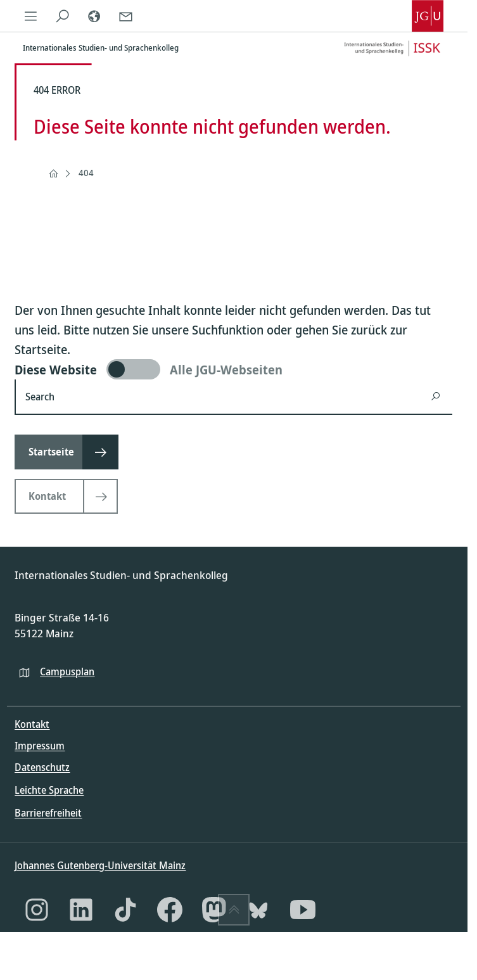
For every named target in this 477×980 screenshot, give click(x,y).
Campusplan (67, 671)
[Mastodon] (214, 910)
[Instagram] (37, 910)
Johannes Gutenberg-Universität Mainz (100, 865)
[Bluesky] (258, 910)
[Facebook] (170, 910)
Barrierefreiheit (48, 813)
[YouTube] (303, 910)
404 (86, 173)
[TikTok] (125, 910)
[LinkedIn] (81, 910)
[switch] (233, 369)
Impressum (40, 746)
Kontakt (32, 724)
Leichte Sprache (49, 790)
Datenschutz (42, 767)
